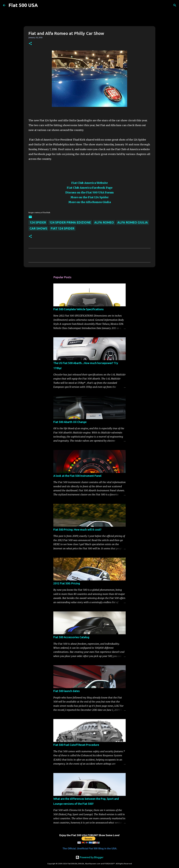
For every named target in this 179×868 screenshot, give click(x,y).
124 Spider (38, 222)
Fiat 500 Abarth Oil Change (70, 422)
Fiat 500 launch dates (67, 691)
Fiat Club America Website (89, 183)
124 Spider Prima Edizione (70, 222)
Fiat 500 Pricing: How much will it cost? (77, 530)
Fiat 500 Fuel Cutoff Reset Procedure (76, 745)
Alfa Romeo (104, 222)
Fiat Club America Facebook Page (90, 188)
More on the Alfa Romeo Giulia (89, 202)
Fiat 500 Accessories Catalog (71, 637)
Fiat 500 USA (23, 5)
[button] (30, 44)
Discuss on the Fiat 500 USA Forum (90, 192)
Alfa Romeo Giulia (133, 222)
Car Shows (38, 228)
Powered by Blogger (89, 857)
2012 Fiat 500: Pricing (67, 583)
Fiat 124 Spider (62, 228)
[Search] (42, 5)
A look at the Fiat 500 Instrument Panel (77, 476)
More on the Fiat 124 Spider (89, 197)
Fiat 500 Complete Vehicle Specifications (79, 309)
